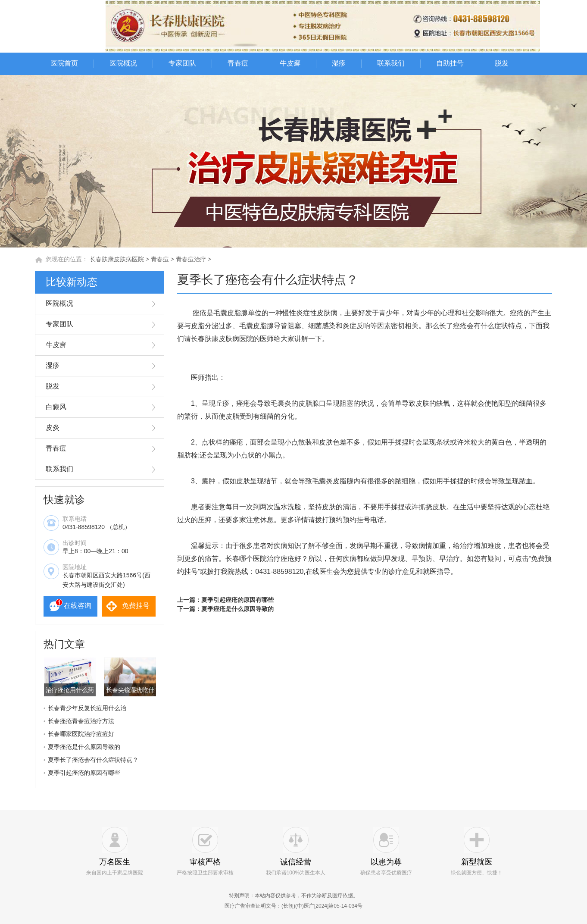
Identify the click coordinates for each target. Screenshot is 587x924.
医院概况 (123, 63)
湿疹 (339, 63)
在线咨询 (78, 606)
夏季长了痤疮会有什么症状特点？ (93, 760)
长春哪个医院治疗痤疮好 (263, 559)
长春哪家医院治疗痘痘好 (81, 734)
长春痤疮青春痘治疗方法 (81, 721)
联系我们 (391, 63)
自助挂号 (450, 63)
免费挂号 (136, 606)
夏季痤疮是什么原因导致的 (84, 747)
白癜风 (56, 407)
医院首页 (64, 63)
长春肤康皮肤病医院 (117, 259)
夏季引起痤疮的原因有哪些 (84, 773)
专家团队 (182, 63)
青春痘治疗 (191, 259)
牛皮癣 (290, 63)
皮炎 (53, 428)
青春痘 (238, 63)
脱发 (502, 63)
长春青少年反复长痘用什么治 (87, 708)
